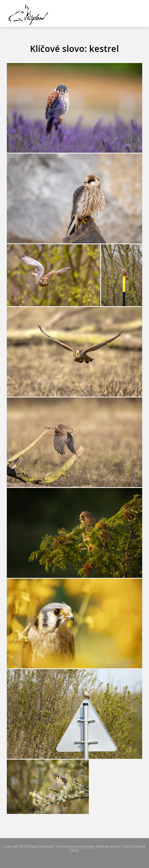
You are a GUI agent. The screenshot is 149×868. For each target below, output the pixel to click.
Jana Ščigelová (43, 846)
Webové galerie (108, 846)
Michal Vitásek (135, 846)
